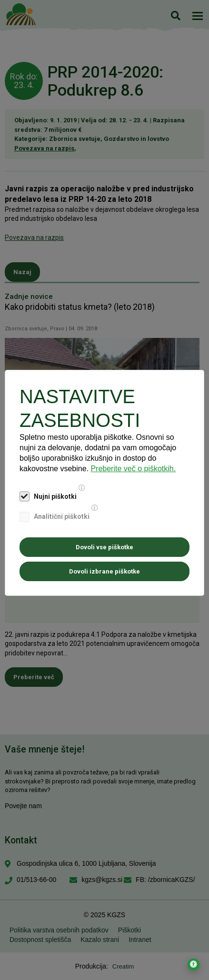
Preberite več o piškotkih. (133, 469)
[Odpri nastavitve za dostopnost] (194, 965)
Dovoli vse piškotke (104, 547)
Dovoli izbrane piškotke (104, 571)
